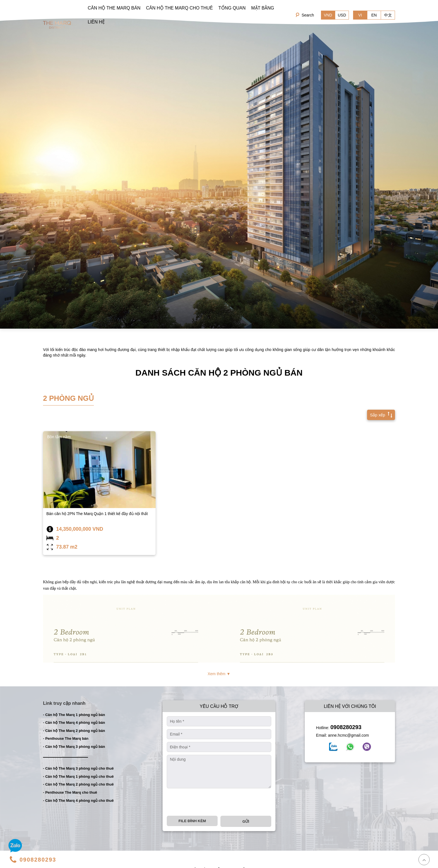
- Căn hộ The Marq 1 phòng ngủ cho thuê (78, 776)
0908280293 (346, 727)
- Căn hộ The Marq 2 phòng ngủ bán (74, 731)
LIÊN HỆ (96, 22)
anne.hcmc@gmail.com (348, 735)
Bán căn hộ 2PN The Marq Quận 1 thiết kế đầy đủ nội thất (97, 514)
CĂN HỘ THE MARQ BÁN (114, 8)
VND (328, 15)
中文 (388, 15)
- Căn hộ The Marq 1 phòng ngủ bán (74, 715)
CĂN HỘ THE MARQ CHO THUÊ (179, 8)
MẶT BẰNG (263, 8)
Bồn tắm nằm (59, 437)
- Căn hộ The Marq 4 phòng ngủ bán (74, 723)
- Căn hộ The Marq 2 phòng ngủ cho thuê (78, 784)
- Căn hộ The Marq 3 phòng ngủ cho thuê (78, 768)
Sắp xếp (380, 414)
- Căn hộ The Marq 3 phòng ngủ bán (74, 747)
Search (308, 15)
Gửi (246, 821)
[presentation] (209, 802)
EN (374, 15)
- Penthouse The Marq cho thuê (70, 792)
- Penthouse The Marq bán (66, 738)
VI (360, 15)
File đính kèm (192, 821)
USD (342, 15)
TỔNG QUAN (232, 8)
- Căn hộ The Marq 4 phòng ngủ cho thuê (78, 801)
